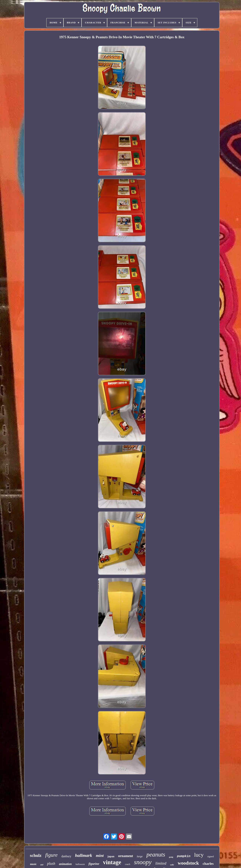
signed (210, 856)
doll (42, 865)
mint (100, 855)
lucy (199, 855)
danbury (66, 856)
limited (161, 863)
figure (51, 855)
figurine (94, 864)
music (33, 864)
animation (65, 864)
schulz (36, 855)
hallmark (84, 855)
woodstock (188, 863)
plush (51, 863)
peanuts (156, 854)
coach (127, 864)
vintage (112, 862)
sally (172, 865)
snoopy (143, 862)
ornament (125, 856)
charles (208, 864)
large (140, 856)
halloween (80, 864)
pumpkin (184, 856)
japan (111, 856)
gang (171, 857)
